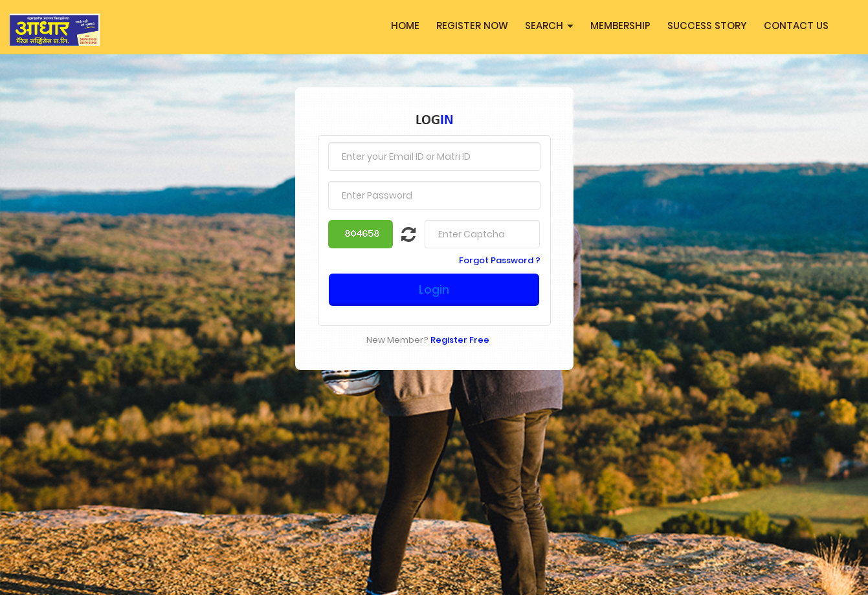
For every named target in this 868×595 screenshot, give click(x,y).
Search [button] (549, 26)
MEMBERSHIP (620, 26)
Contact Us (796, 26)
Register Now (472, 26)
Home (405, 26)
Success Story (707, 26)
